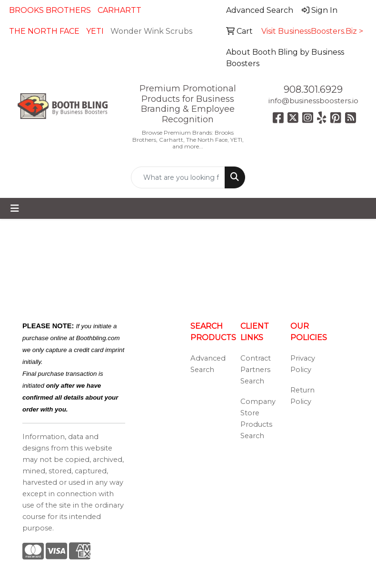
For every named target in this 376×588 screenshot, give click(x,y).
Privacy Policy (303, 364)
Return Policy (302, 396)
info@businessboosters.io (313, 101)
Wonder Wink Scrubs (151, 31)
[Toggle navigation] (15, 208)
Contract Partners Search (256, 370)
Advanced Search (208, 364)
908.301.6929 (313, 89)
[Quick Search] (178, 177)
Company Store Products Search (258, 419)
